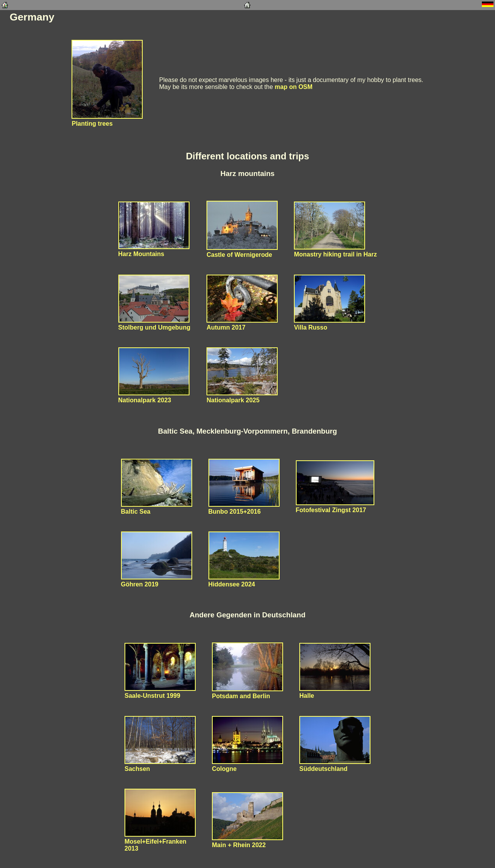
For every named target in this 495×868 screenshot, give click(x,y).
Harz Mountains (154, 250)
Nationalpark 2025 (242, 397)
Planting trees (107, 120)
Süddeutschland (335, 765)
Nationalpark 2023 (154, 397)
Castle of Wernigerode (242, 251)
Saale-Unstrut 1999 (160, 692)
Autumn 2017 (242, 324)
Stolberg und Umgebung (154, 324)
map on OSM (294, 87)
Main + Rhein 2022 (247, 842)
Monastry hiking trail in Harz (335, 251)
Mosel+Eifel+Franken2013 (160, 842)
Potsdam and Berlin (247, 693)
